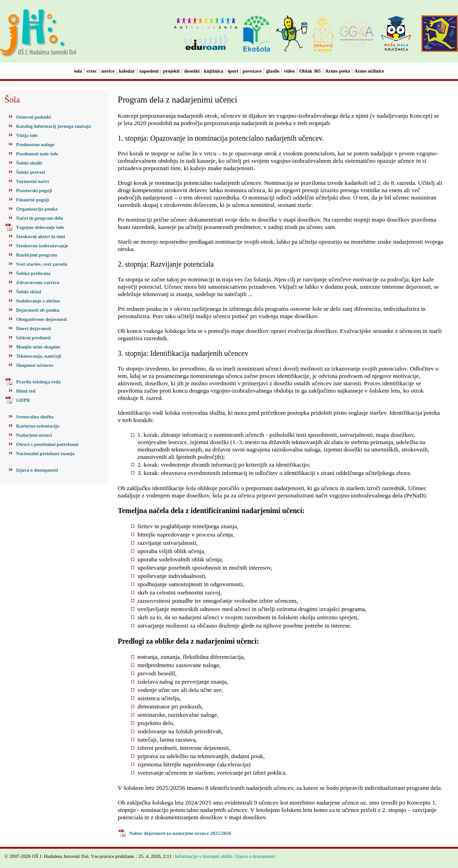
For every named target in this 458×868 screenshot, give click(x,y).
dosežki (192, 71)
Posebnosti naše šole (37, 154)
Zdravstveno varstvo (38, 283)
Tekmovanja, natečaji (39, 356)
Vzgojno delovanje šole (40, 227)
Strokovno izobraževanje (42, 246)
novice (108, 71)
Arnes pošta (338, 71)
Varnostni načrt (33, 181)
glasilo (273, 71)
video (289, 71)
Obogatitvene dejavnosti (41, 319)
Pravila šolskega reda (38, 382)
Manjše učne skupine (38, 347)
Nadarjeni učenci (34, 435)
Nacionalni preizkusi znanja (45, 454)
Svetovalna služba (35, 417)
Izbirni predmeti (33, 338)
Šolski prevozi (31, 172)
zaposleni (149, 71)
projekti (171, 71)
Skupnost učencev (35, 365)
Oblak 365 (310, 71)
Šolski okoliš (29, 163)
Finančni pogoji (32, 200)
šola (78, 71)
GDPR (23, 400)
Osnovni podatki (34, 117)
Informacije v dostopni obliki (204, 856)
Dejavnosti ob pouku (38, 310)
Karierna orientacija (38, 426)
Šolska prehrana (33, 273)
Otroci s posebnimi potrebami (47, 444)
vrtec (92, 71)
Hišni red (26, 391)
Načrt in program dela (40, 218)
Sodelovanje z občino (38, 301)
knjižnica (213, 71)
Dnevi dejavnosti (34, 328)
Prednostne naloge (35, 145)
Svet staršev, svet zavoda (42, 264)
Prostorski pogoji (34, 191)
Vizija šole (27, 135)
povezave (252, 71)
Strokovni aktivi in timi (40, 237)
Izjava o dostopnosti (37, 470)
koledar (127, 71)
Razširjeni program (37, 255)
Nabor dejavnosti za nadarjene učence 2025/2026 (180, 833)
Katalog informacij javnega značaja (53, 126)
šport (233, 71)
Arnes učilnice (369, 71)
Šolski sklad (29, 292)
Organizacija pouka (37, 209)
